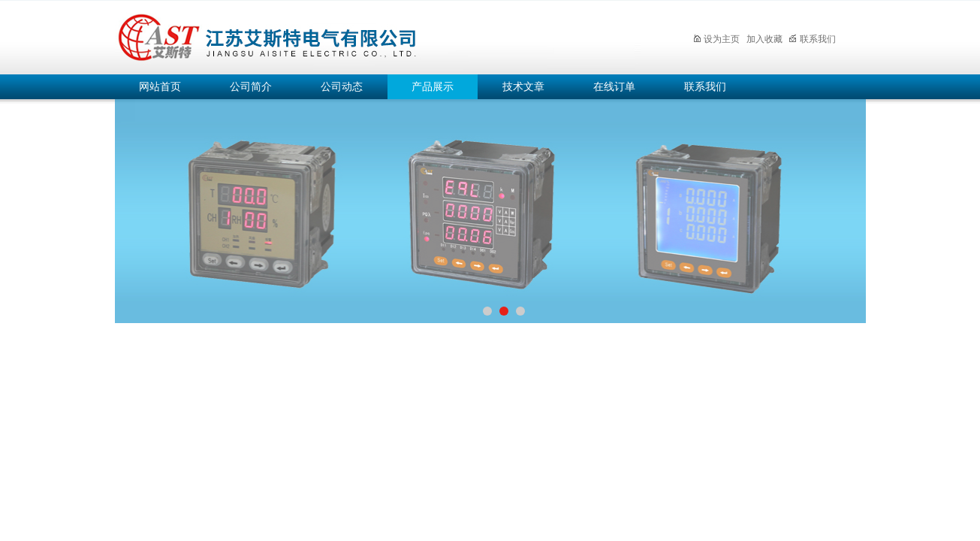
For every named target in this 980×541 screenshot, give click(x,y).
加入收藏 (764, 39)
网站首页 (160, 87)
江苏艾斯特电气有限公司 (378, 35)
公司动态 (342, 87)
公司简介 (251, 87)
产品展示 (433, 87)
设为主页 (716, 39)
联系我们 (812, 39)
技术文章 (523, 87)
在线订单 (614, 87)
